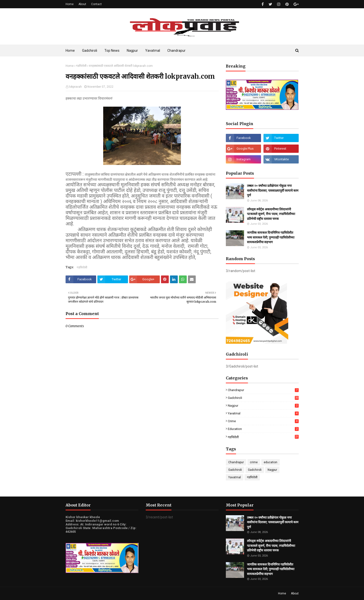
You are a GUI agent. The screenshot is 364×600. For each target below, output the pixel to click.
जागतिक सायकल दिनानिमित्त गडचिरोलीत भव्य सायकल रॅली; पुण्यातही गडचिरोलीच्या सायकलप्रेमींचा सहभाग (271, 237)
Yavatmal (263, 413)
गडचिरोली (81, 66)
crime (263, 421)
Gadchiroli (263, 398)
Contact (96, 4)
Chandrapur (263, 390)
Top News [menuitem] (112, 51)
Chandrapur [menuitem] (176, 51)
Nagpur (263, 406)
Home (70, 4)
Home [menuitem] (70, 51)
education (263, 429)
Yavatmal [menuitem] (153, 51)
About (82, 4)
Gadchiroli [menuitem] (90, 51)
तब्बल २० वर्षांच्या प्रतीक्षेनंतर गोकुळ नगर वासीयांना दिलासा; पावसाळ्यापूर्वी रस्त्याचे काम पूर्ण (273, 190)
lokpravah (75, 87)
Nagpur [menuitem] (132, 51)
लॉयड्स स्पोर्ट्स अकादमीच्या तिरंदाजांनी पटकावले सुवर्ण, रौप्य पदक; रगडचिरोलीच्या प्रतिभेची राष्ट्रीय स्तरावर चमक (271, 214)
